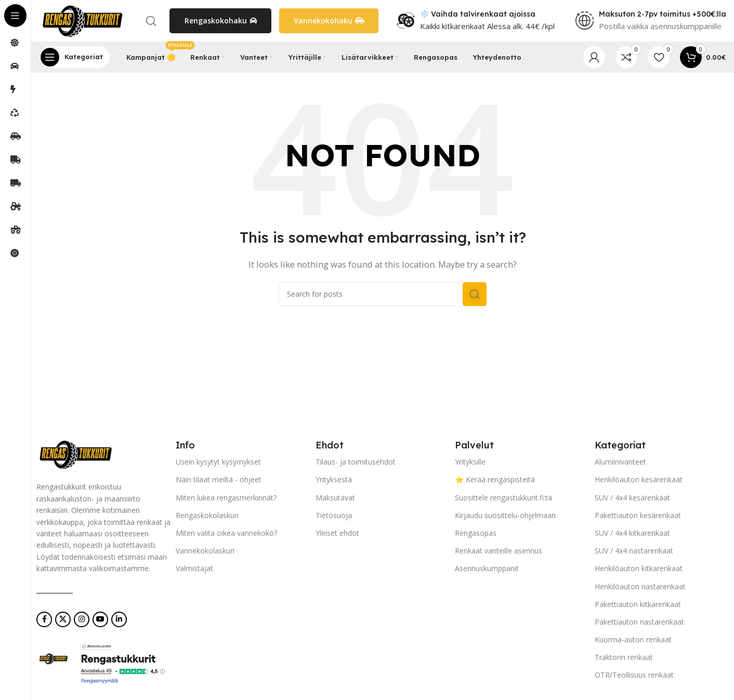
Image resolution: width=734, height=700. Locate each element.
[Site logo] (82, 20)
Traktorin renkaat (624, 657)
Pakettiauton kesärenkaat (638, 515)
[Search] (383, 294)
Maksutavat (335, 498)
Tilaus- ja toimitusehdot (356, 462)
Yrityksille (470, 462)
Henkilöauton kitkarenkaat (639, 568)
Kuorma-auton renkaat (633, 639)
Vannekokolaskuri (205, 551)
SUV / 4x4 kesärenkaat (632, 498)
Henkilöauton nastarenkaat (640, 586)
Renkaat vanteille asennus (499, 551)
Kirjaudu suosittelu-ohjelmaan (505, 515)
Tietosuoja (334, 515)
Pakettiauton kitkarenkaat (638, 604)
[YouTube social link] (100, 619)
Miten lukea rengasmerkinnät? (226, 498)
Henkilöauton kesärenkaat (639, 479)
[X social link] (63, 619)
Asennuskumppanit (487, 568)
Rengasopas (476, 533)
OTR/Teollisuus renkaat (634, 675)
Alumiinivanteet (620, 462)
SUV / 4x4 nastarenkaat (634, 551)
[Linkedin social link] (119, 619)
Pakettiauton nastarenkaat (639, 622)
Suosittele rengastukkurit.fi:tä (503, 498)
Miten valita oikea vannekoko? (226, 533)
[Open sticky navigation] (74, 57)
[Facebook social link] (44, 619)
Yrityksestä (334, 479)
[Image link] (75, 454)
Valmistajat (194, 568)
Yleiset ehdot (337, 533)
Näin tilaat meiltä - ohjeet (219, 479)
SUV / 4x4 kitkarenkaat (632, 533)
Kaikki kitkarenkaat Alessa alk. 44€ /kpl (487, 26)
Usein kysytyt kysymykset (218, 462)
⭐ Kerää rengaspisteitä (495, 479)
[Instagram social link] (82, 619)
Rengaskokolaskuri (207, 515)
